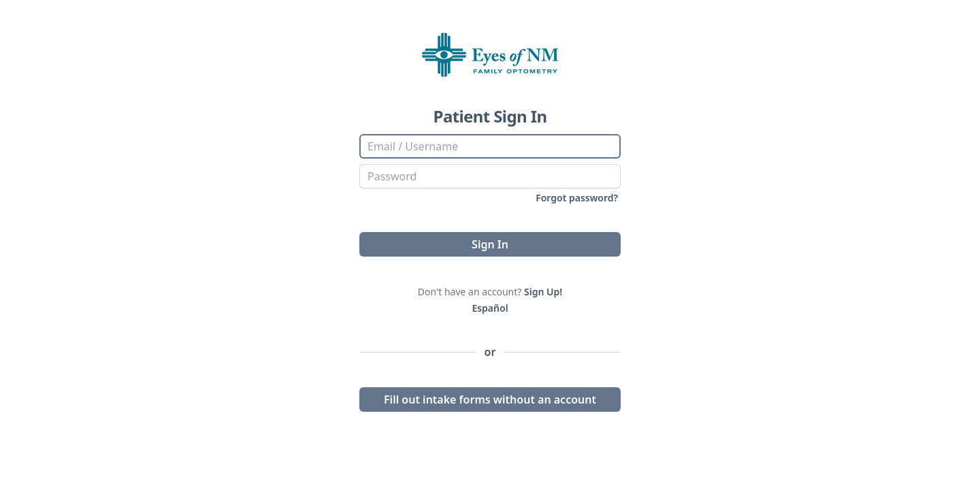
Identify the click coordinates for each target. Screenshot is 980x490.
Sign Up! (543, 292)
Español (490, 308)
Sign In (490, 244)
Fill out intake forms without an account (490, 399)
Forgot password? (577, 198)
